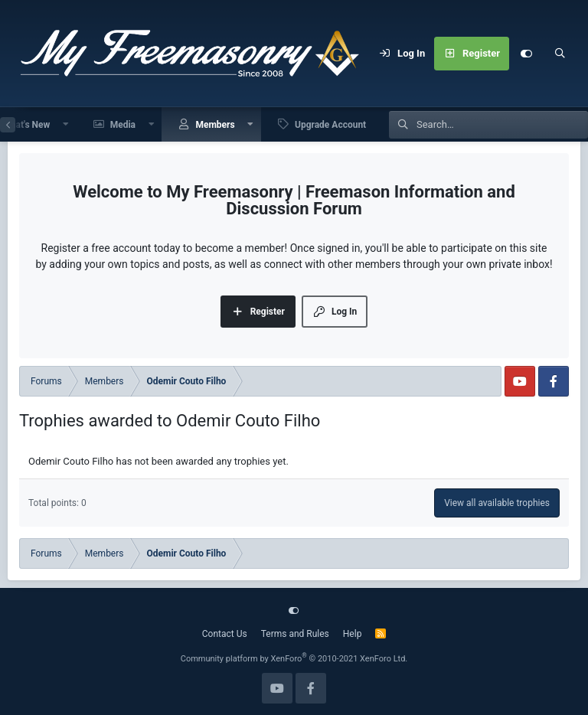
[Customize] (526, 54)
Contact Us (225, 634)
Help (353, 634)
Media (123, 125)
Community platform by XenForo (294, 659)
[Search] (560, 54)
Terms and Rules (295, 634)
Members (215, 125)
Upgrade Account (330, 125)
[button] (66, 124)
